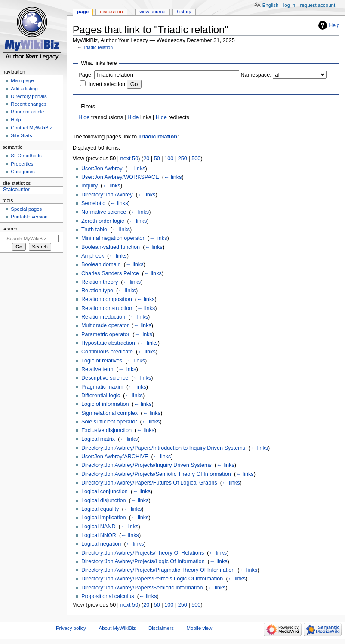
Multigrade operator (105, 325)
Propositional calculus (108, 596)
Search (10, 229)
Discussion (111, 12)
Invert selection (107, 84)
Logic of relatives (102, 361)
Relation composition (107, 299)
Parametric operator (105, 334)
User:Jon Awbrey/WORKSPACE (120, 177)
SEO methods (26, 156)
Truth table (94, 230)
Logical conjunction (105, 491)
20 (146, 159)
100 (169, 159)
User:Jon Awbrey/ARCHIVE (115, 457)
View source (152, 12)
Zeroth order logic (103, 221)
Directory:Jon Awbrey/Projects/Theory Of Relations (143, 553)
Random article (27, 112)
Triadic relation (98, 47)
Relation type (97, 291)
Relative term (97, 369)
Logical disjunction (104, 500)
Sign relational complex (109, 413)
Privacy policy (71, 628)
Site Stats (21, 135)
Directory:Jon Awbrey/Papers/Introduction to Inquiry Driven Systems (163, 448)
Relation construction (107, 308)
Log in (289, 5)
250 (183, 159)
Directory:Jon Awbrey (107, 195)
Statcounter (16, 190)
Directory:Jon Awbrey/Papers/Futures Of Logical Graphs (149, 483)
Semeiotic (93, 203)
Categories (23, 172)
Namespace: (256, 75)
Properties (22, 164)
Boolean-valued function (111, 247)
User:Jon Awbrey (102, 169)
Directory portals (29, 96)
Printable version (29, 217)
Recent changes (29, 104)
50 (157, 159)
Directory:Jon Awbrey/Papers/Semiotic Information (142, 588)
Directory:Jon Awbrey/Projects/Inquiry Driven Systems (146, 465)
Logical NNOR (99, 535)
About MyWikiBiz (117, 628)
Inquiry (89, 186)
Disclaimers (161, 628)
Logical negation (101, 544)
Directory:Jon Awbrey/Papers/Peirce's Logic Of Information (152, 579)
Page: (85, 75)
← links (136, 169)
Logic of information (105, 404)
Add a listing (24, 89)
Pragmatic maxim (102, 387)
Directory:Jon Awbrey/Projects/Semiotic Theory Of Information (156, 474)
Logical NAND (99, 527)
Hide (84, 117)
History (184, 12)
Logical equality (100, 509)
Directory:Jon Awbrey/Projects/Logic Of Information (143, 561)
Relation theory (100, 282)
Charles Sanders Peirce (110, 273)
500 (196, 159)
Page (83, 12)
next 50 (129, 159)
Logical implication (104, 518)
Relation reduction (103, 317)
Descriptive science (105, 378)
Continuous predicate (107, 352)
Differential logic (101, 396)
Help (334, 25)
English (271, 5)
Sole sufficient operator (109, 422)
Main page (22, 80)
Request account (318, 5)
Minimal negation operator (113, 238)
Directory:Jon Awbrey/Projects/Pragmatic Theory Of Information (158, 570)
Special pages (26, 209)
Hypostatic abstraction (108, 343)
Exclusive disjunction (106, 430)
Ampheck (93, 256)
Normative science (104, 212)
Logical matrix (98, 439)
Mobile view (200, 628)
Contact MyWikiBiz (31, 128)
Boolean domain (101, 264)
